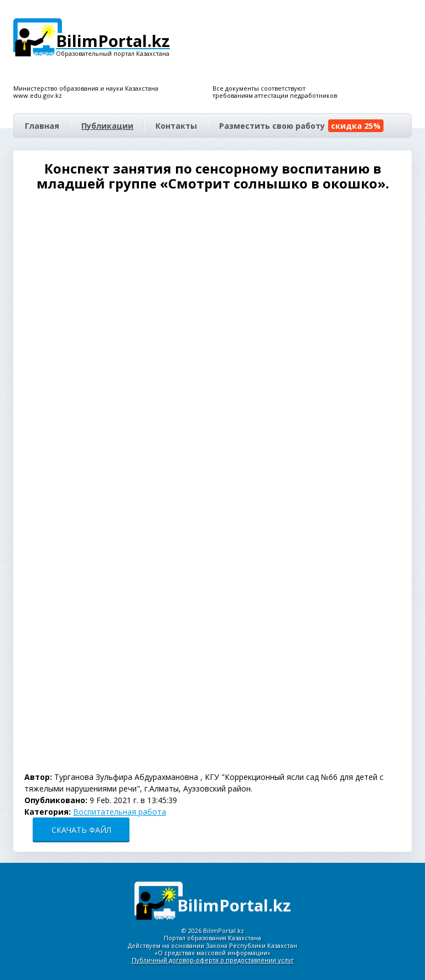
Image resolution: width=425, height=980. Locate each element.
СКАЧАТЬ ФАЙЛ (81, 830)
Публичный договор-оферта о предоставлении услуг (213, 960)
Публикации (107, 126)
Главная (42, 126)
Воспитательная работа (120, 812)
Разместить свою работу (301, 126)
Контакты (176, 126)
